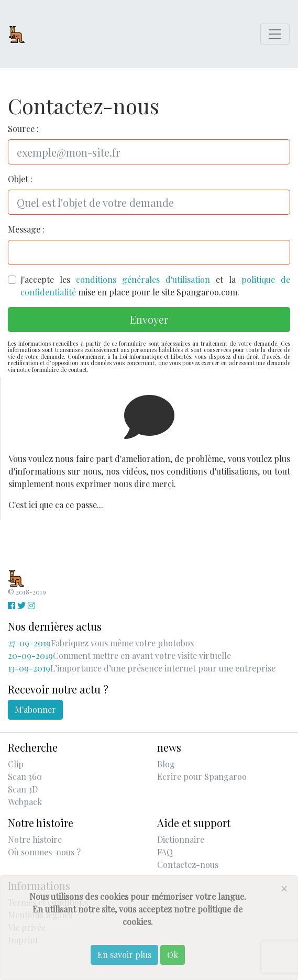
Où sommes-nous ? (44, 852)
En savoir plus (124, 955)
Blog (166, 764)
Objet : (20, 179)
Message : (26, 229)
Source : (23, 129)
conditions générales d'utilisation (143, 279)
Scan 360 (25, 777)
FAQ (165, 852)
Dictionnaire (181, 839)
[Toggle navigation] (275, 34)
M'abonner (35, 709)
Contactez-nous (188, 865)
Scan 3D (23, 789)
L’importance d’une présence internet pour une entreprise (142, 668)
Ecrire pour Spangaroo (202, 777)
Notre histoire (35, 839)
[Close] (284, 888)
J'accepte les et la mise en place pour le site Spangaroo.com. (155, 286)
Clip (16, 764)
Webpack (25, 802)
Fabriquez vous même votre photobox (101, 643)
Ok (173, 955)
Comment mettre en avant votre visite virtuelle (119, 656)
